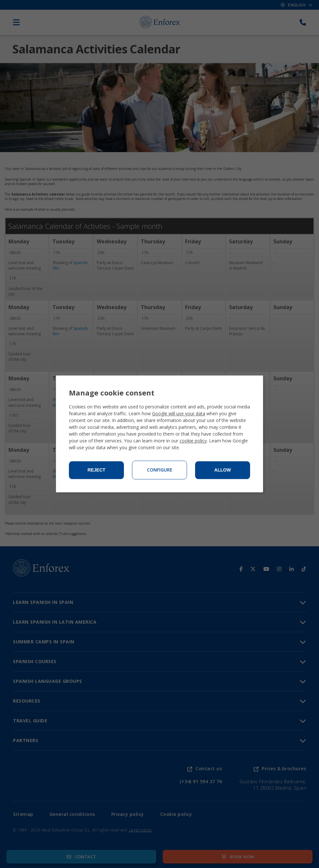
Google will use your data (179, 414)
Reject (96, 470)
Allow (222, 470)
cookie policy (193, 441)
